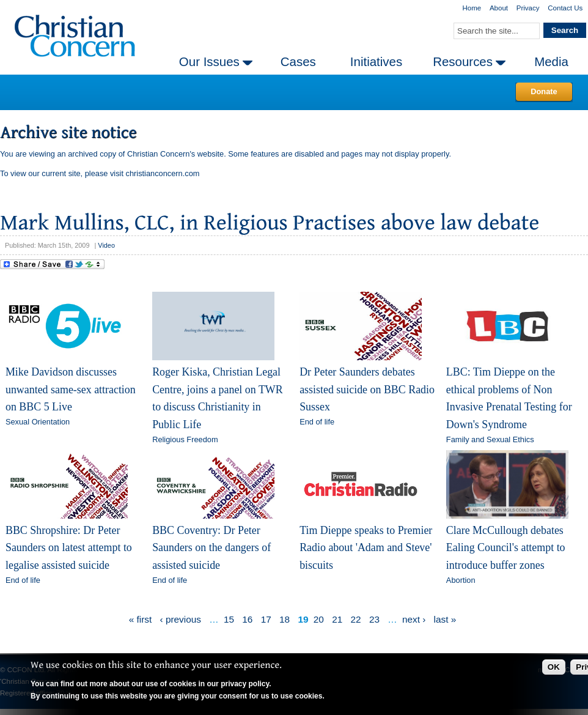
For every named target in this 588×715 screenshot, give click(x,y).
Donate (544, 91)
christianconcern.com (163, 173)
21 (337, 619)
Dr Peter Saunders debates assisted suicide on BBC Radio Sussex (367, 389)
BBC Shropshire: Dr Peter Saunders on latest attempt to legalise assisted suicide (69, 548)
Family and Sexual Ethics (490, 439)
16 (247, 619)
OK (554, 667)
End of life (317, 422)
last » (445, 619)
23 (374, 619)
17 (266, 619)
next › (414, 619)
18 (285, 619)
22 (356, 619)
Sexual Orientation (38, 422)
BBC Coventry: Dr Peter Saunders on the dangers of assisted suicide (211, 548)
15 (229, 619)
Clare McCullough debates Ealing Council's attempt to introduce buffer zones (506, 548)
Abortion (461, 580)
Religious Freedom (185, 439)
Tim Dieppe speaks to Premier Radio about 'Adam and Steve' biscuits (366, 548)
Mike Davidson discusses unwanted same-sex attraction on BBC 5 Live (71, 389)
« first (141, 619)
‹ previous (181, 619)
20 (319, 619)
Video (106, 245)
